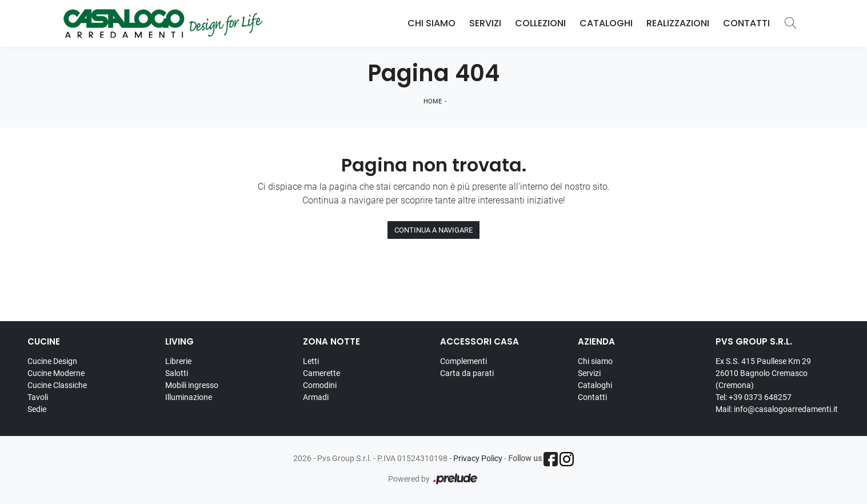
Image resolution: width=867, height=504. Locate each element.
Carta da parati (467, 373)
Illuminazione (189, 397)
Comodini (320, 385)
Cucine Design (52, 361)
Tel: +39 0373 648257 (754, 397)
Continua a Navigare (433, 230)
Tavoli (38, 397)
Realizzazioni (678, 23)
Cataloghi (606, 23)
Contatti (746, 23)
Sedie (37, 409)
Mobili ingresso (192, 385)
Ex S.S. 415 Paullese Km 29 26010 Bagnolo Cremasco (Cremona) (763, 373)
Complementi (464, 361)
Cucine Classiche (57, 385)
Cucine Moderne (56, 373)
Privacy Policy (478, 458)
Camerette (321, 373)
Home (433, 101)
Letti (311, 361)
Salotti (177, 373)
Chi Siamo (431, 23)
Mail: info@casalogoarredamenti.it (777, 409)
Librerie (178, 361)
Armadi (316, 397)
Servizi (485, 23)
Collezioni (540, 23)
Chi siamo (595, 361)
